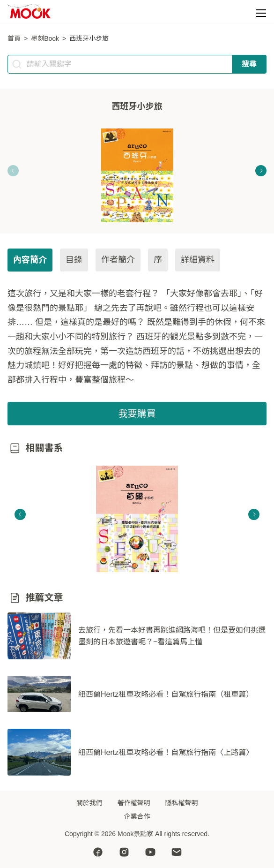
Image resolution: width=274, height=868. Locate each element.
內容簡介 (30, 260)
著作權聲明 (134, 803)
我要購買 (137, 414)
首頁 (14, 38)
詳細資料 (198, 260)
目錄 (74, 260)
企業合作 (137, 816)
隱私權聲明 (182, 803)
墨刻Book (45, 38)
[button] (261, 13)
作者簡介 (118, 260)
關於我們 (89, 803)
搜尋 (249, 64)
